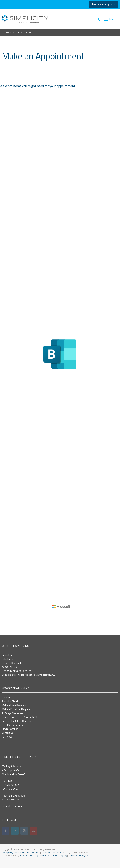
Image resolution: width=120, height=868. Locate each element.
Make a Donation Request (16, 709)
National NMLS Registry (78, 856)
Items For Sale (10, 667)
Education (7, 655)
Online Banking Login (104, 5)
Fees (54, 853)
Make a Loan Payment (14, 705)
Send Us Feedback (12, 725)
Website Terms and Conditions (27, 853)
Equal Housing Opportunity (38, 856)
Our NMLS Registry (59, 856)
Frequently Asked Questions (18, 721)
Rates (59, 853)
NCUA (22, 856)
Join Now (7, 737)
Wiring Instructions (12, 806)
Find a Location (10, 729)
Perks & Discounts (12, 663)
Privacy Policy (7, 853)
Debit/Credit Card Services (17, 671)
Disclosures (46, 853)
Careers (6, 697)
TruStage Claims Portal (14, 713)
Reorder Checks (11, 701)
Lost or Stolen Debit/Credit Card (19, 717)
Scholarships (9, 659)
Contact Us (8, 733)
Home (6, 32)
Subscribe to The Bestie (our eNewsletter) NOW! (29, 675)
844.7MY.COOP (10, 785)
